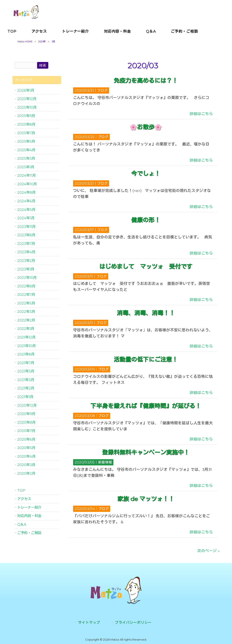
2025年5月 (26, 141)
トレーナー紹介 (29, 507)
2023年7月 (26, 244)
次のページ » (208, 551)
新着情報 (105, 462)
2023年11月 (26, 227)
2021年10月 (27, 346)
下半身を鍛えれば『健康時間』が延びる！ (146, 406)
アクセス (24, 499)
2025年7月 (26, 133)
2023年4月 (26, 252)
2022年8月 (26, 286)
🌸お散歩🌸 (146, 127)
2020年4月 (26, 456)
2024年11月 (27, 175)
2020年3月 (26, 465)
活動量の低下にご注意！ (146, 359)
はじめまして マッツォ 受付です (146, 266)
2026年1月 (26, 90)
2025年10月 (27, 107)
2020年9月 (26, 414)
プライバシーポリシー (133, 622)
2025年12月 (27, 99)
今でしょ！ (146, 174)
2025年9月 (26, 116)
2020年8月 (26, 422)
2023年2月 (26, 261)
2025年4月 (26, 150)
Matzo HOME (25, 42)
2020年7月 (26, 431)
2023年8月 (26, 235)
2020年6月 (26, 439)
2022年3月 (26, 312)
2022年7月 (26, 295)
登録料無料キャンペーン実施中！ (146, 452)
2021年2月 (26, 388)
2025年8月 (26, 124)
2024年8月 (26, 192)
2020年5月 (26, 448)
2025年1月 (26, 167)
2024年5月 (26, 210)
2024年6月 (26, 201)
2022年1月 (26, 329)
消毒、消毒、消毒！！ (146, 313)
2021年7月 (26, 363)
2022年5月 (26, 303)
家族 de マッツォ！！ (146, 499)
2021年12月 (26, 337)
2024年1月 (26, 218)
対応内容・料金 (29, 516)
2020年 (42, 42)
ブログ (102, 90)
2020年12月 (27, 405)
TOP (21, 490)
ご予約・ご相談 (29, 533)
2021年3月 (26, 380)
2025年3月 (26, 158)
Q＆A (22, 524)
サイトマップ (89, 622)
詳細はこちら (201, 114)
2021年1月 (25, 397)
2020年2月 (26, 473)
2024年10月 (27, 184)
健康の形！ (146, 220)
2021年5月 (26, 371)
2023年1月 (26, 269)
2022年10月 (27, 278)
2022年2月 (26, 320)
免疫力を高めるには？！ (146, 81)
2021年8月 (26, 354)
